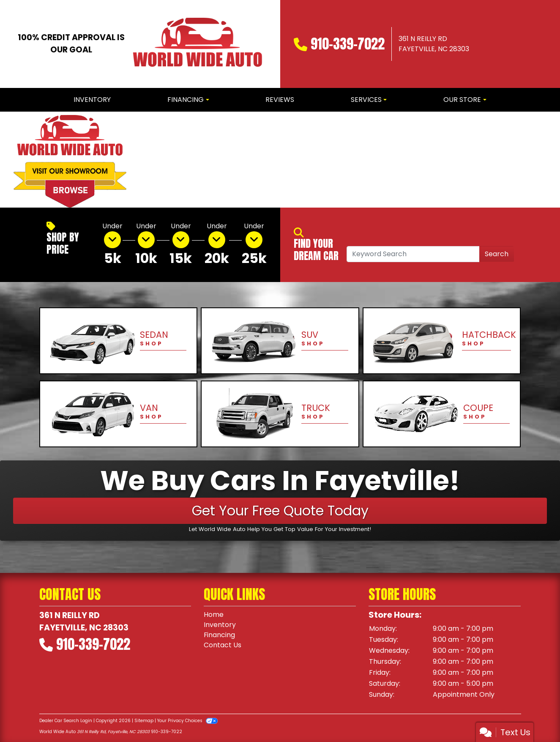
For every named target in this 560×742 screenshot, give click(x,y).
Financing (220, 635)
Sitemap (144, 721)
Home (214, 615)
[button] (147, 160)
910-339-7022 (348, 44)
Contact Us (223, 645)
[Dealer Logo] (197, 44)
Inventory (220, 625)
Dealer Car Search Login (66, 721)
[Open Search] (413, 254)
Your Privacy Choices (187, 721)
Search (497, 254)
